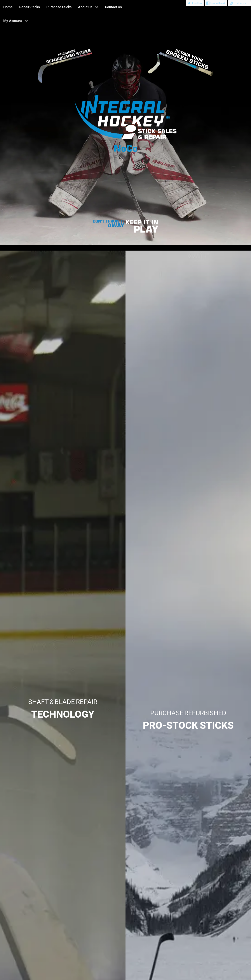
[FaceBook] (216, 3)
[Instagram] (240, 3)
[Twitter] (195, 3)
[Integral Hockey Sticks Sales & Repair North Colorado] (109, 224)
